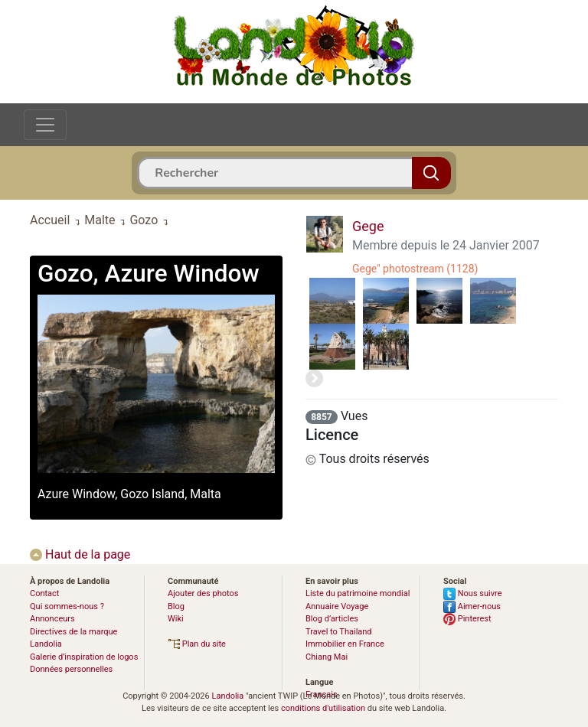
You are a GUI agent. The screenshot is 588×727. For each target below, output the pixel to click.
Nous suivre (473, 593)
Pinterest (467, 619)
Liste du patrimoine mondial (358, 593)
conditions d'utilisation (323, 708)
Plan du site (197, 644)
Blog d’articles (332, 619)
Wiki (176, 619)
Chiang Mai (327, 657)
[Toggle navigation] (45, 125)
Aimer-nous (472, 606)
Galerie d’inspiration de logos (84, 657)
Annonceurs (52, 619)
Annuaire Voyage (337, 606)
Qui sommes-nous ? (67, 606)
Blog (176, 606)
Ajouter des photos (203, 593)
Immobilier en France (345, 644)
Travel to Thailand (339, 632)
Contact (44, 593)
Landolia (227, 696)
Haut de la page (80, 554)
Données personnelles (71, 669)
